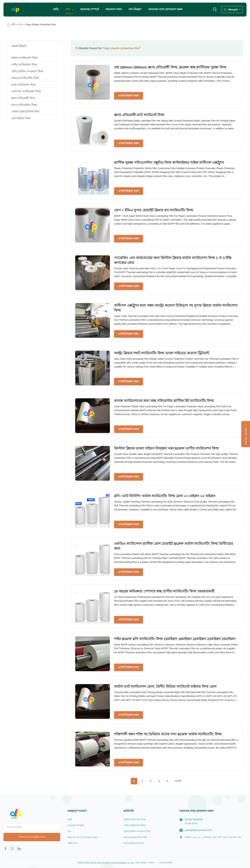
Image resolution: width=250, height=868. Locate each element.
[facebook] (6, 849)
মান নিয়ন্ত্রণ (135, 9)
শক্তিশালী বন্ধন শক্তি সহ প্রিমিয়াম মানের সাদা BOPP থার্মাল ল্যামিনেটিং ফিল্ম (168, 734)
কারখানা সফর (114, 9)
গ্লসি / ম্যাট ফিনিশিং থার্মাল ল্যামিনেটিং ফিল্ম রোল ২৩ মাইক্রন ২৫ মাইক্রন (165, 496)
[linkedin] (19, 849)
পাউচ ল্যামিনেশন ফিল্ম (24, 65)
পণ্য (68, 9)
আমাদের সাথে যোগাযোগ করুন (165, 9)
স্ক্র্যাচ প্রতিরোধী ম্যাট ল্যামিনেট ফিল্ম (139, 115)
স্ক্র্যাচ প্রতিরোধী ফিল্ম (23, 98)
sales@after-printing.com (198, 830)
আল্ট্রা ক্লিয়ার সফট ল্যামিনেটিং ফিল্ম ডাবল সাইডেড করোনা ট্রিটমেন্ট (162, 353)
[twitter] (12, 849)
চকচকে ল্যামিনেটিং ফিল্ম (25, 78)
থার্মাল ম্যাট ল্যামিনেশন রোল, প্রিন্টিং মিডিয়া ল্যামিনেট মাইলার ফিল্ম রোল (165, 687)
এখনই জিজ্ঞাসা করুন (129, 96)
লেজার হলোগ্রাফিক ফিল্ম (25, 112)
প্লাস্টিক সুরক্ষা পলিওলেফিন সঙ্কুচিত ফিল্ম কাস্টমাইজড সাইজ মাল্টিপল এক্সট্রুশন (169, 163)
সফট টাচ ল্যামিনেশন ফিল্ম (26, 91)
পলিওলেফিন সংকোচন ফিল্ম (27, 71)
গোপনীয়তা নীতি (166, 863)
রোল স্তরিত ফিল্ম (21, 118)
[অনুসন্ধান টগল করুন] (215, 9)
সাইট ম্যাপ (72, 843)
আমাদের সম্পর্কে (89, 9)
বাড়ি (56, 9)
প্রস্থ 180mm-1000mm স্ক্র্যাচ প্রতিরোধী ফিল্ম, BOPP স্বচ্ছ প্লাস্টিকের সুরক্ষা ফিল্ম (170, 67)
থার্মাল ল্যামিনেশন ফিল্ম (24, 58)
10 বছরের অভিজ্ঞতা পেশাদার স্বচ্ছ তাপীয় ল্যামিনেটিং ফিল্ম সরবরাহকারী (164, 591)
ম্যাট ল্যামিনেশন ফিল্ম (23, 85)
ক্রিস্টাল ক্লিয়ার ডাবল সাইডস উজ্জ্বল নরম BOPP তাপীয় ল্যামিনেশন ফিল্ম (166, 448)
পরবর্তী (178, 781)
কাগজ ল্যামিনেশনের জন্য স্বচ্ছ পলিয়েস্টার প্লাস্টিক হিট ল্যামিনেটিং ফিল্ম (164, 401)
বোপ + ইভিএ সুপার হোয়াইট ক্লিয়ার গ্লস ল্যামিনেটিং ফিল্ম (154, 210)
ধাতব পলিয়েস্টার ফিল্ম (24, 105)
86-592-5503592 (194, 819)
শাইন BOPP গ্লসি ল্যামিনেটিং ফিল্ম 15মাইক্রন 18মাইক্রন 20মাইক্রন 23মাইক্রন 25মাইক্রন (175, 639)
